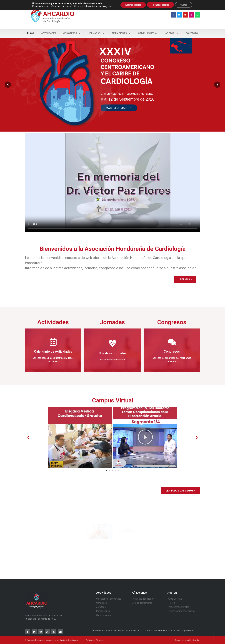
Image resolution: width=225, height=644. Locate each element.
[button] (28, 438)
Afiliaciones (121, 33)
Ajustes (184, 5)
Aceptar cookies (133, 5)
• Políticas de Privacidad (94, 640)
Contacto (192, 33)
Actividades (49, 33)
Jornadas (96, 33)
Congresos (72, 33)
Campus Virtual (148, 33)
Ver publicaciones (132, 535)
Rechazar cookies (160, 5)
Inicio (31, 33)
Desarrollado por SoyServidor (187, 640)
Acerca (172, 33)
